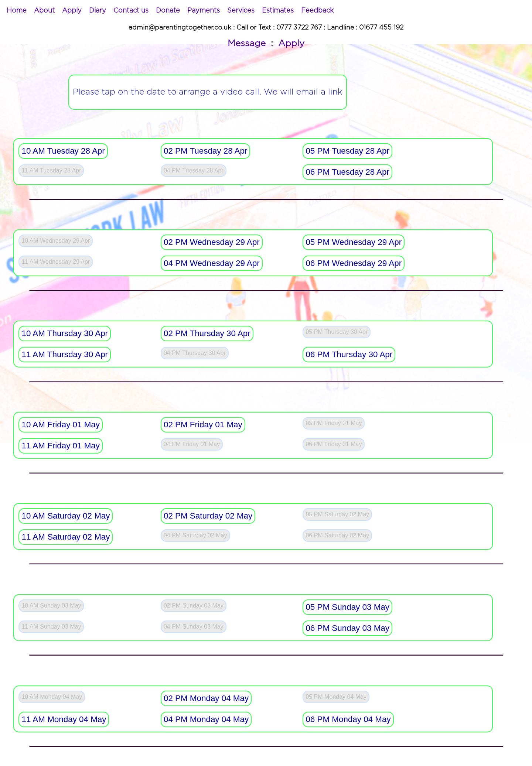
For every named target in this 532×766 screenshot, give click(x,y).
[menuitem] (17, 11)
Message (247, 44)
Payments (204, 11)
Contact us (131, 11)
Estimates (278, 11)
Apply (72, 11)
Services (241, 11)
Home (17, 11)
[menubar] (170, 11)
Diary (98, 11)
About (44, 11)
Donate (168, 11)
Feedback (317, 11)
